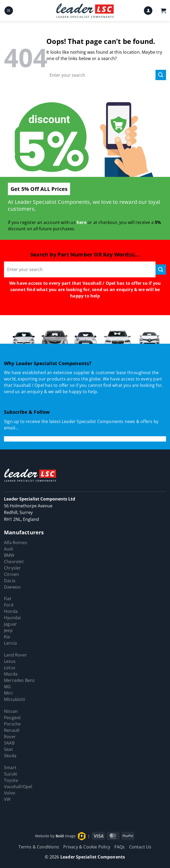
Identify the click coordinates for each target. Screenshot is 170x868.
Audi (9, 549)
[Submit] (161, 75)
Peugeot (12, 718)
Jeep (8, 630)
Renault (12, 730)
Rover (10, 737)
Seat (8, 749)
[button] (9, 11)
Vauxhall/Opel (18, 787)
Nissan (11, 711)
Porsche (12, 724)
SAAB (9, 743)
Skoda (10, 756)
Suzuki (11, 774)
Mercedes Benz (20, 680)
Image (66, 836)
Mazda (11, 674)
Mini (8, 693)
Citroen (11, 574)
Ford (9, 605)
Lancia (10, 643)
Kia (7, 637)
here (82, 222)
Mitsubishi (14, 699)
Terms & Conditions (39, 847)
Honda (11, 611)
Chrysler (13, 568)
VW (7, 799)
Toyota (11, 780)
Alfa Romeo (16, 543)
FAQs (120, 847)
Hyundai (12, 618)
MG (7, 687)
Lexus (10, 661)
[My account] (148, 11)
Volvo (10, 793)
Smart (10, 768)
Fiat (8, 599)
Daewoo (12, 587)
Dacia (10, 581)
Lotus (10, 668)
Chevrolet (14, 562)
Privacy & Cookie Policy (87, 847)
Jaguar (10, 624)
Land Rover (15, 655)
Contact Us (140, 847)
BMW (9, 555)
